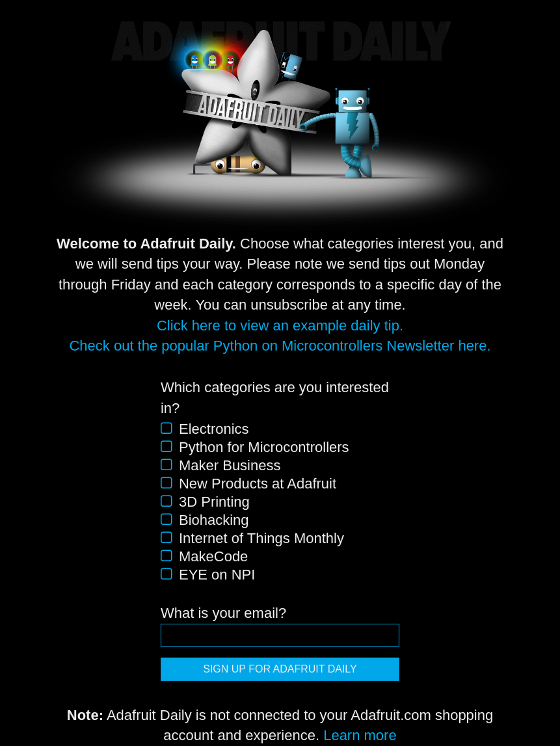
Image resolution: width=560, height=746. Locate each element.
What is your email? (223, 613)
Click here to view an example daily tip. (280, 326)
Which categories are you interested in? (275, 397)
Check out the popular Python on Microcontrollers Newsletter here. (280, 346)
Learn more (360, 735)
